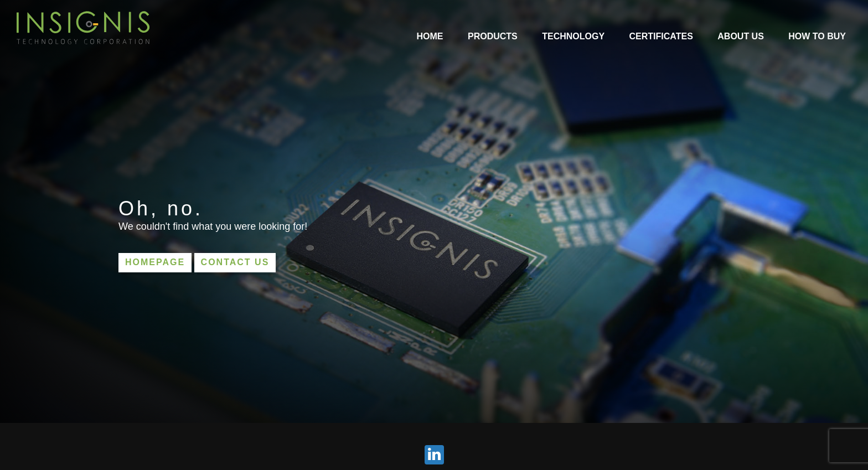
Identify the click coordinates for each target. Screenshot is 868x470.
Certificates (661, 36)
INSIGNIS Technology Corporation (83, 28)
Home (430, 36)
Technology (573, 36)
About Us (741, 36)
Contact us (235, 262)
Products (493, 36)
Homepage (155, 262)
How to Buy (817, 36)
